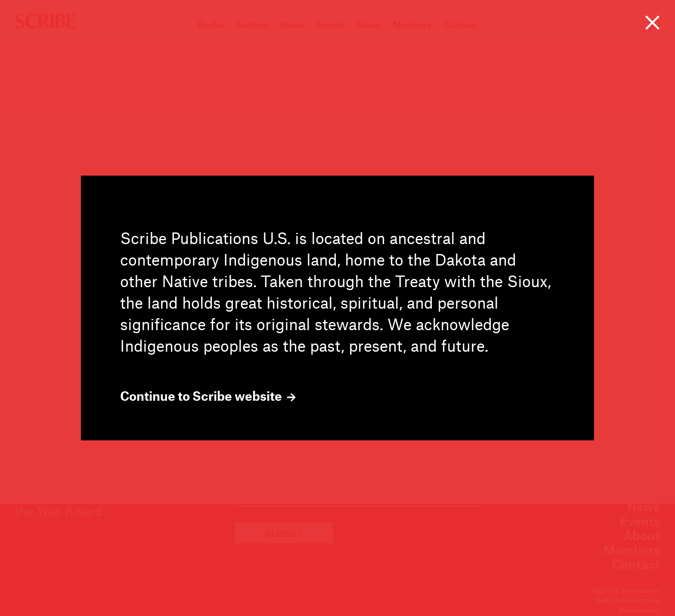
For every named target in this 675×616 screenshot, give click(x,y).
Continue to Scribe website (208, 396)
